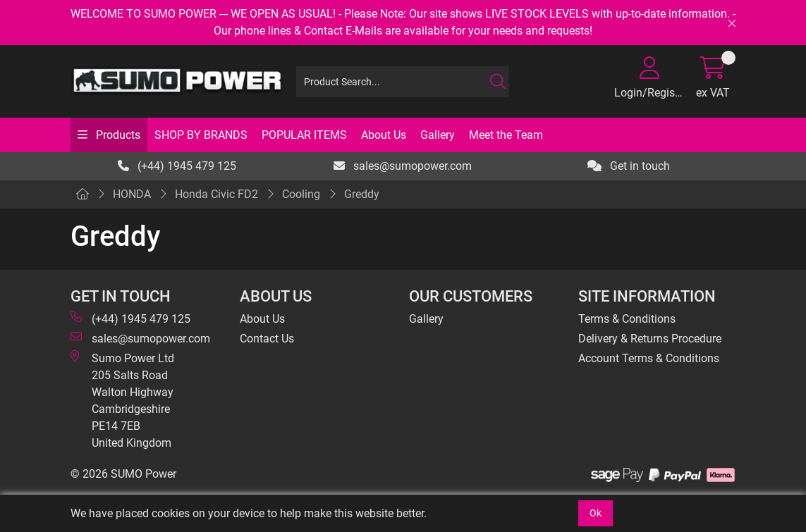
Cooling (301, 194)
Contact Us (267, 339)
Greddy (362, 194)
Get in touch (629, 166)
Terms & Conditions (627, 319)
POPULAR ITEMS (304, 135)
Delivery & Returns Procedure (650, 339)
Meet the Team (506, 135)
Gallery (438, 135)
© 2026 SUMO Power (123, 474)
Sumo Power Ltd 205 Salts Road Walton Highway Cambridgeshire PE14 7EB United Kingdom (122, 400)
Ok (596, 513)
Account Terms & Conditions (649, 358)
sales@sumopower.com (403, 166)
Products (117, 135)
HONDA (132, 194)
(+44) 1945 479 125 (177, 166)
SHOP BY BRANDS (201, 135)
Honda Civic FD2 (216, 194)
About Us (384, 135)
